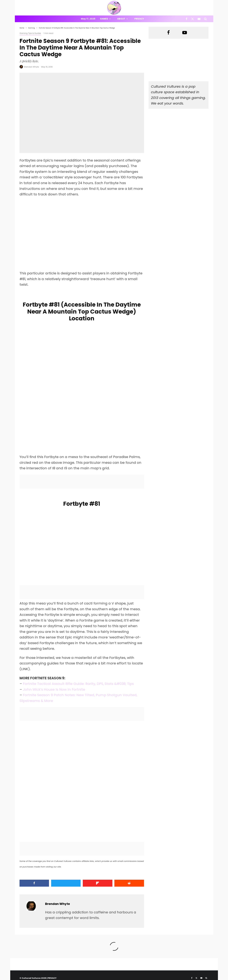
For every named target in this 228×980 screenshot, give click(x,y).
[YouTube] (199, 19)
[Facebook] (187, 19)
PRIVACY (52, 978)
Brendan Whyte (31, 67)
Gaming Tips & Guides (30, 33)
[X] (193, 19)
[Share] (34, 883)
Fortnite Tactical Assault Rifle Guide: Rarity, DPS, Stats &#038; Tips (78, 684)
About (121, 19)
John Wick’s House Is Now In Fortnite (54, 689)
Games (104, 19)
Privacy (139, 19)
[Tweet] (66, 883)
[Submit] (129, 883)
